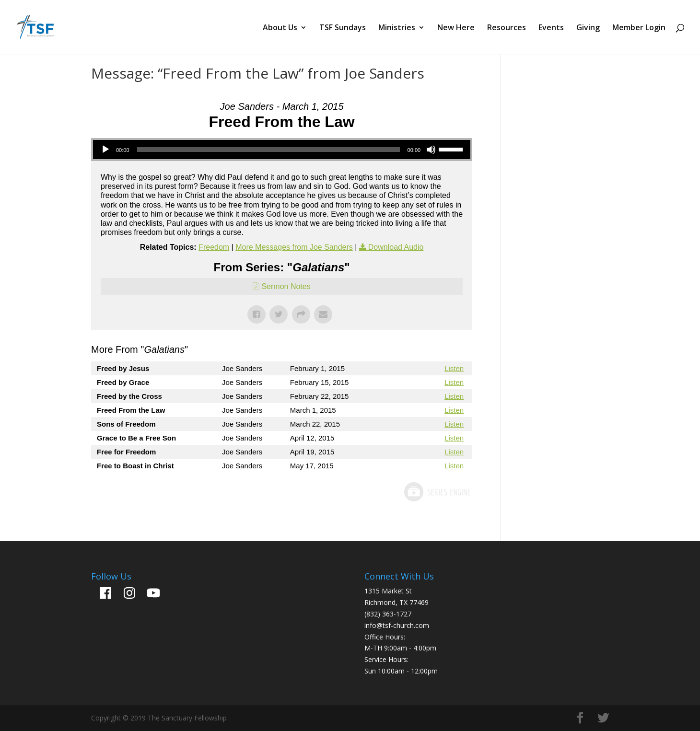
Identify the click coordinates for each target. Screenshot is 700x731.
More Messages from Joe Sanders (294, 247)
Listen (454, 368)
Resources (507, 28)
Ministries (397, 28)
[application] (282, 150)
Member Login (639, 28)
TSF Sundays (343, 28)
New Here (456, 28)
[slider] (268, 150)
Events (551, 28)
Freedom (214, 247)
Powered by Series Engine (437, 492)
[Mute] (431, 150)
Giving (588, 28)
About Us (280, 28)
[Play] (105, 150)
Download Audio (396, 247)
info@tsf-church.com (397, 625)
